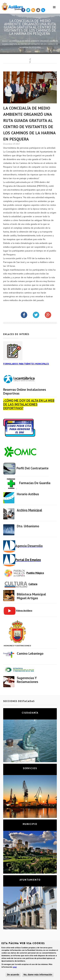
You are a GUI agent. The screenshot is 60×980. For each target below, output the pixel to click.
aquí (15, 968)
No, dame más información (38, 975)
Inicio (5, 41)
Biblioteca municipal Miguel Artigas (31, 596)
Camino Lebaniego (30, 653)
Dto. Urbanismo (28, 526)
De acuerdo (13, 975)
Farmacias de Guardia (35, 483)
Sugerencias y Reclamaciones (27, 680)
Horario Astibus (28, 494)
